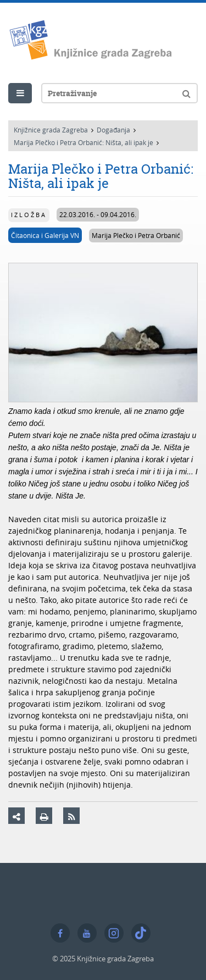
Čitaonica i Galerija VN (45, 235)
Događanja (113, 130)
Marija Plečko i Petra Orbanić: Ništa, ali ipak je (83, 142)
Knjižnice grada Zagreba (51, 130)
